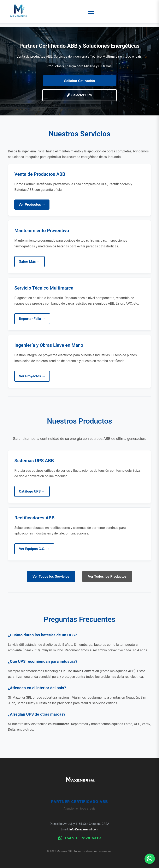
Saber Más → (30, 261)
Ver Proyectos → (32, 376)
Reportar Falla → (32, 319)
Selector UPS (79, 95)
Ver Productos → (32, 204)
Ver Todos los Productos (107, 576)
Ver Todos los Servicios (51, 576)
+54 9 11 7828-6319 (79, 838)
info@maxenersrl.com (84, 829)
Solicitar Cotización (79, 81)
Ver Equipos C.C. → (34, 549)
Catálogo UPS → (32, 491)
